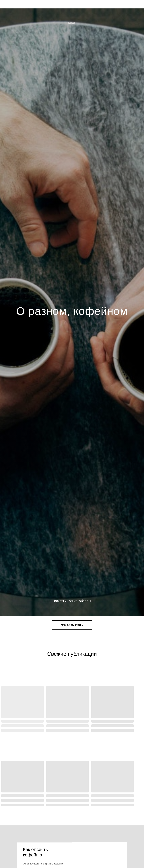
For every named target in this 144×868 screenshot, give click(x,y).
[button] (72, 625)
